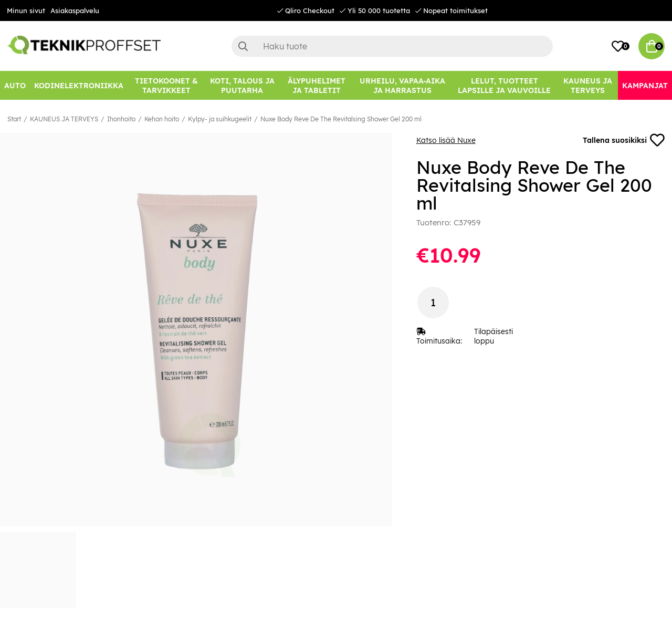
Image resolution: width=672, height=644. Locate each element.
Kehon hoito (162, 119)
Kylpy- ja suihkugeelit (220, 119)
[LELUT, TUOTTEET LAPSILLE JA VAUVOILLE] (505, 85)
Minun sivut (26, 11)
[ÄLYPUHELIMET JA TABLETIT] (316, 85)
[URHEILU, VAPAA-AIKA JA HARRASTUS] (402, 85)
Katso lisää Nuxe (446, 140)
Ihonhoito (121, 119)
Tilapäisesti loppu (493, 336)
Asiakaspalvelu (75, 11)
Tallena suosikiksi (624, 140)
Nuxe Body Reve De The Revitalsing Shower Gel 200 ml (341, 119)
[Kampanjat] (645, 85)
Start (14, 119)
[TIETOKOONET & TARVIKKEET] (166, 85)
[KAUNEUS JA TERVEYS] (588, 85)
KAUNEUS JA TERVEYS (64, 119)
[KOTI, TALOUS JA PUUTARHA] (242, 85)
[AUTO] (15, 85)
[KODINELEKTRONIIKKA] (79, 85)
